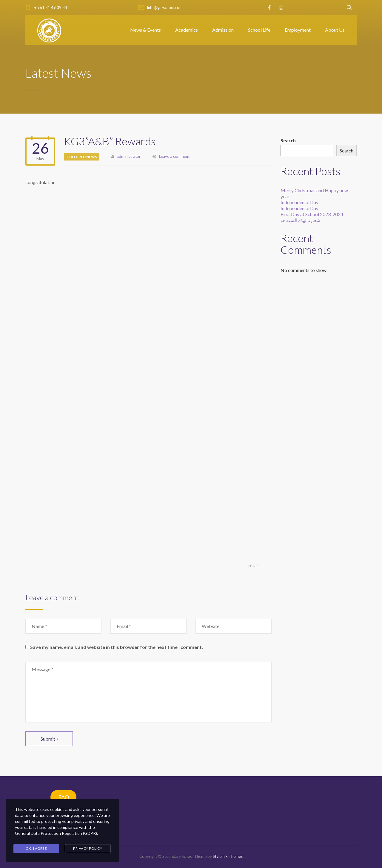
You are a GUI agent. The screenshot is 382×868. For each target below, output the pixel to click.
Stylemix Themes (228, 856)
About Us (335, 30)
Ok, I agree (36, 848)
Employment (298, 30)
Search (288, 140)
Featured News (82, 157)
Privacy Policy (88, 848)
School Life (259, 30)
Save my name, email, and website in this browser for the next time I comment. (117, 647)
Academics (187, 30)
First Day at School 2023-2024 (312, 214)
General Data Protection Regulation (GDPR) (56, 833)
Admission (223, 30)
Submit (49, 739)
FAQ (64, 797)
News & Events (145, 30)
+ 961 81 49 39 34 (51, 7)
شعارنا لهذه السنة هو (300, 220)
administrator (129, 156)
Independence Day (299, 202)
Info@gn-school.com (165, 7)
